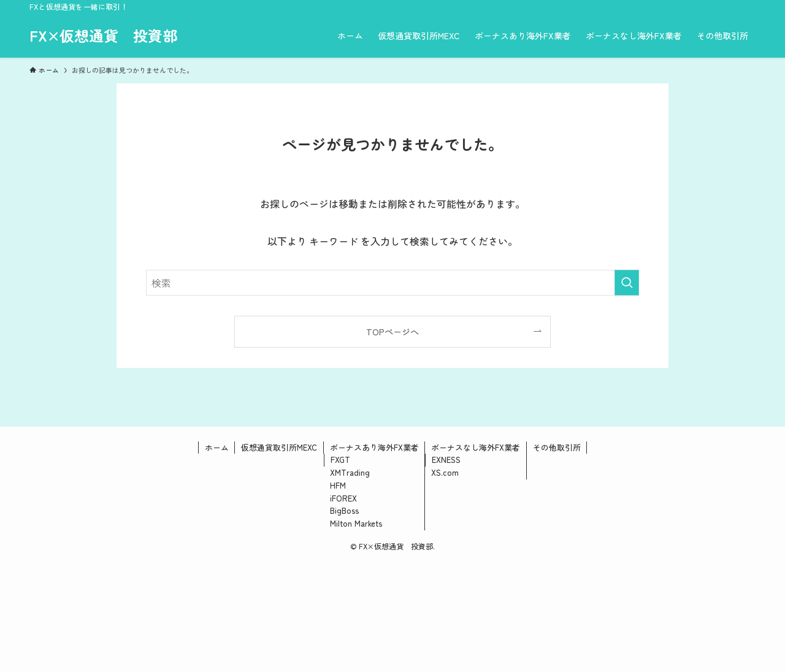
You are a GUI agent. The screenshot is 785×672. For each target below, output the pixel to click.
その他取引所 (557, 447)
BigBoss (344, 510)
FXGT (340, 460)
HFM (338, 485)
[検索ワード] (392, 283)
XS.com (445, 472)
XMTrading (350, 472)
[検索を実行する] (627, 283)
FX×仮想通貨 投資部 (103, 36)
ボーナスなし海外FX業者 (476, 447)
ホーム (217, 447)
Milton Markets (356, 523)
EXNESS (446, 460)
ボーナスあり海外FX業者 (374, 447)
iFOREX (343, 498)
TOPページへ (392, 331)
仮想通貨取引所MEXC (279, 447)
